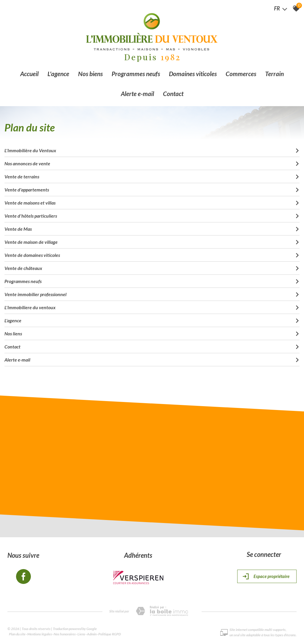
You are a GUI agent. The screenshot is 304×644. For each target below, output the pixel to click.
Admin (92, 634)
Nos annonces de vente (152, 162)
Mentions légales (40, 634)
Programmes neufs (136, 74)
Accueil (29, 74)
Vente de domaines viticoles (152, 254)
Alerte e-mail (137, 94)
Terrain (274, 74)
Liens (81, 634)
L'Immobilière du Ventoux (152, 149)
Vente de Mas (152, 228)
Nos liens (152, 332)
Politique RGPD (110, 634)
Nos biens (90, 74)
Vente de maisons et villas (152, 201)
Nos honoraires (65, 634)
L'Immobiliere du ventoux (152, 306)
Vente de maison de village (152, 241)
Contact (173, 94)
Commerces (241, 74)
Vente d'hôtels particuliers (152, 215)
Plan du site (17, 634)
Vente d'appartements (152, 188)
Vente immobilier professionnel (152, 293)
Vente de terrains (152, 175)
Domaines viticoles (193, 74)
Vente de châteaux (152, 267)
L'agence (58, 74)
